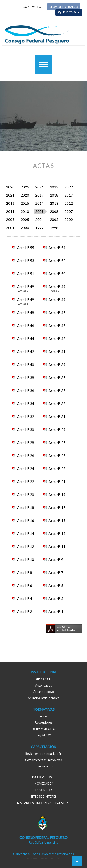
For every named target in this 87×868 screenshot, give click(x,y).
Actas (44, 716)
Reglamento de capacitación (43, 754)
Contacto (32, 7)
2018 (54, 195)
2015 (25, 203)
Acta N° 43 (57, 339)
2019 (39, 195)
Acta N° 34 (26, 404)
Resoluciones (44, 722)
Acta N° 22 (26, 482)
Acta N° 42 (26, 352)
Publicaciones (44, 777)
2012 (69, 203)
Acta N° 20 (26, 495)
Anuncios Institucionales (43, 698)
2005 (25, 220)
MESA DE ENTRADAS (64, 7)
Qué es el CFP (43, 679)
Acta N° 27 (57, 443)
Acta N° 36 (26, 391)
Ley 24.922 (44, 735)
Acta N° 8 (25, 573)
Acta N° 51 (26, 274)
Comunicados (44, 766)
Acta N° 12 (26, 547)
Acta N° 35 (57, 391)
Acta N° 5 (56, 586)
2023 (54, 187)
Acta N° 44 (26, 339)
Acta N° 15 (57, 521)
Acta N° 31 (57, 417)
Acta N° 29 (57, 430)
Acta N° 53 (26, 261)
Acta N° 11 (57, 547)
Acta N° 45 (57, 326)
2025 (25, 187)
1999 (39, 228)
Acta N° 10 (26, 560)
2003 (54, 220)
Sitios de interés (43, 797)
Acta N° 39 (57, 365)
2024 (39, 187)
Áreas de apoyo (44, 692)
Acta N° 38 (26, 378)
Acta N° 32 (26, 417)
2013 (54, 203)
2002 (69, 220)
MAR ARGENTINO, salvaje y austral (44, 803)
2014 (39, 203)
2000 (25, 228)
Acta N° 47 (57, 313)
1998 (54, 228)
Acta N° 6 (25, 586)
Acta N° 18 (26, 508)
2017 (69, 195)
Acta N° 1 (56, 612)
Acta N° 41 (57, 352)
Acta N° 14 (26, 534)
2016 (10, 203)
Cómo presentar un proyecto (43, 760)
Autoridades (43, 685)
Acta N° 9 (56, 560)
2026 (10, 187)
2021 (10, 195)
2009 (39, 211)
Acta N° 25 (57, 456)
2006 (10, 220)
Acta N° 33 (57, 404)
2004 (39, 220)
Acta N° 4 (25, 599)
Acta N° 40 (26, 365)
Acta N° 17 (57, 508)
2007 (69, 211)
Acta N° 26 (26, 456)
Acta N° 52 (57, 261)
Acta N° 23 (57, 469)
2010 (25, 211)
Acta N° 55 (26, 248)
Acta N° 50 (57, 274)
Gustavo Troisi (51, 858)
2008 (54, 211)
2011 (10, 211)
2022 (69, 187)
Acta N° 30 (26, 430)
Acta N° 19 (57, 495)
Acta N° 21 (57, 482)
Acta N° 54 (57, 248)
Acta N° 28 (26, 443)
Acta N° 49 (26, 287)
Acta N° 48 (26, 313)
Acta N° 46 (26, 326)
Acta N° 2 (25, 612)
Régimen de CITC (43, 729)
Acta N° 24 (26, 469)
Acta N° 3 (56, 599)
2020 (25, 195)
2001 (10, 228)
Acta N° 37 (57, 378)
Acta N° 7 (56, 573)
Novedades (44, 784)
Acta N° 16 (26, 521)
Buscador (71, 12)
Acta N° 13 (57, 534)
